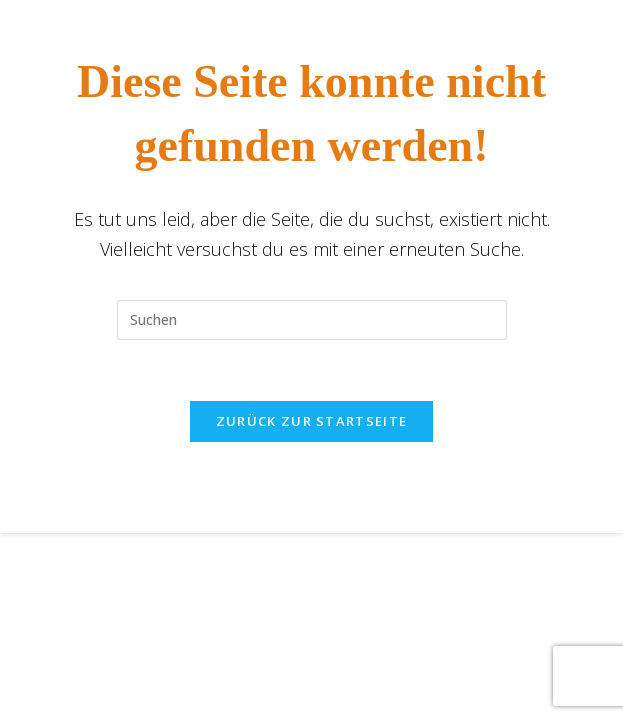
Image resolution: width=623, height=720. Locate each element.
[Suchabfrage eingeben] (312, 320)
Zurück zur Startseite (311, 421)
